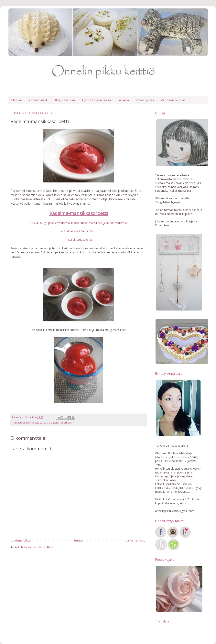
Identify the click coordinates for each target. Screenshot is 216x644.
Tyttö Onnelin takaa (96, 100)
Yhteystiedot (38, 100)
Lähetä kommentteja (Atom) (36, 547)
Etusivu (17, 100)
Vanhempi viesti (136, 540)
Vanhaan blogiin (173, 100)
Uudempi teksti (21, 540)
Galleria (123, 100)
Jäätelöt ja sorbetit (61, 423)
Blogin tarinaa (64, 100)
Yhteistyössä (145, 100)
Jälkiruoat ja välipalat (38, 423)
